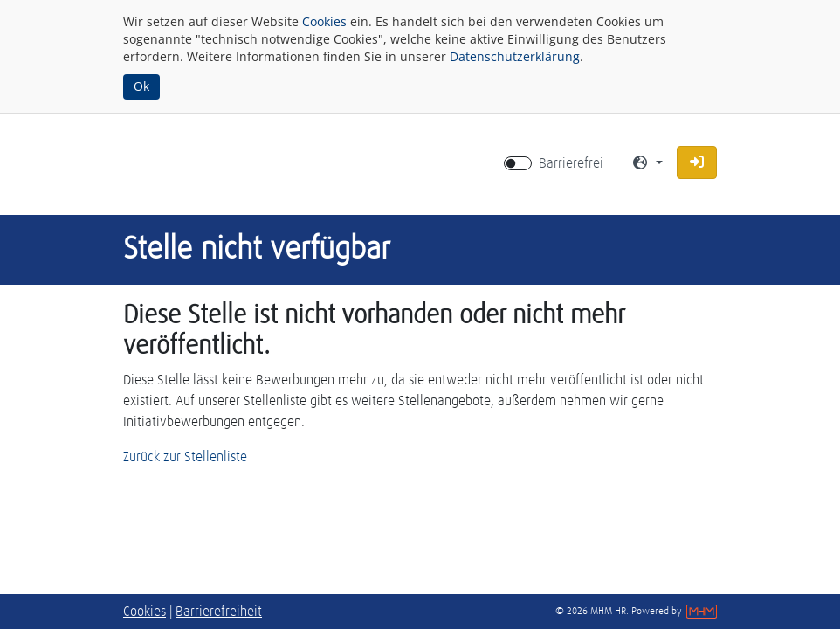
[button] (697, 162)
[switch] (518, 163)
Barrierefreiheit (219, 612)
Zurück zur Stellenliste (185, 457)
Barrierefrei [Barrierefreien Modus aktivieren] (571, 163)
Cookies (324, 21)
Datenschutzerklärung (515, 56)
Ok (141, 86)
